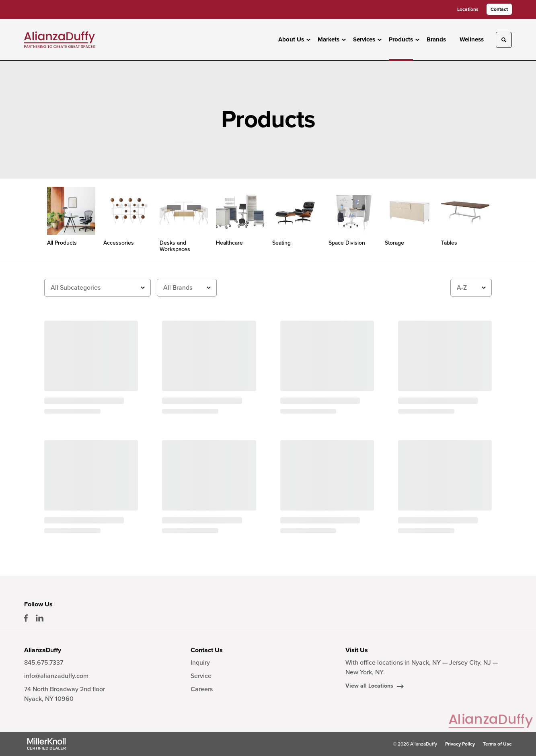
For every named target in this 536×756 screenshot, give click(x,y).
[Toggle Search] (504, 40)
